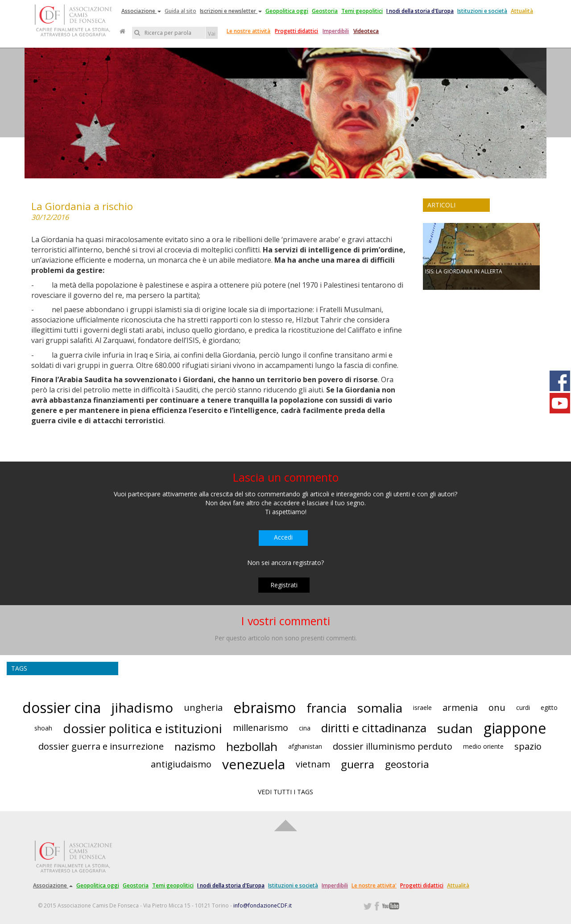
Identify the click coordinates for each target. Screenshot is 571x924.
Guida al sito (180, 11)
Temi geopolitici (362, 11)
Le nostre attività (248, 31)
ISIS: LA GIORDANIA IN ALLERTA (464, 271)
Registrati (284, 585)
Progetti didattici (296, 31)
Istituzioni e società (482, 11)
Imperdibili (336, 31)
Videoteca (366, 31)
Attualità (522, 11)
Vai (212, 34)
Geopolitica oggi (287, 11)
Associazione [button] (141, 11)
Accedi (283, 537)
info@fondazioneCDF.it (263, 905)
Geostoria (325, 11)
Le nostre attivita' (374, 885)
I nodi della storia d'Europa (420, 11)
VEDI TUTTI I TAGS (285, 792)
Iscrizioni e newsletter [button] (231, 11)
